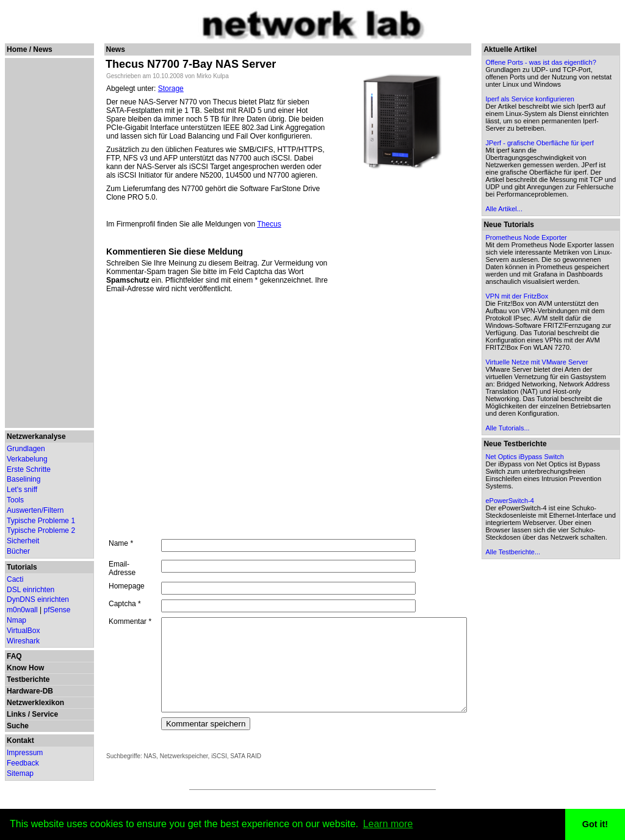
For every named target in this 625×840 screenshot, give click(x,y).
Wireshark (23, 641)
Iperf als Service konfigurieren (556, 114)
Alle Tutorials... (533, 509)
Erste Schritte (29, 469)
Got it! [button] (595, 824)
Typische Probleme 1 (41, 521)
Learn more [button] (388, 824)
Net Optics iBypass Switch (551, 537)
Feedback (23, 763)
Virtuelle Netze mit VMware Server (563, 428)
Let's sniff (22, 490)
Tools (15, 500)
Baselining (23, 479)
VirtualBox (23, 631)
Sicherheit (23, 541)
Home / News (30, 49)
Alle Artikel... (530, 245)
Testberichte (28, 679)
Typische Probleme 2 (41, 530)
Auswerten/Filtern (35, 510)
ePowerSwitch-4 (536, 588)
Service (45, 714)
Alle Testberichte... (539, 654)
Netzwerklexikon (35, 703)
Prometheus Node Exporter (552, 274)
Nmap (16, 620)
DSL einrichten (31, 590)
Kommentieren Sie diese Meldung (169, 252)
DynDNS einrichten (38, 599)
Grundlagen (26, 449)
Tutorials (22, 567)
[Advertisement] (45, 243)
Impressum (25, 753)
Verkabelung (27, 459)
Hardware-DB (30, 691)
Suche (18, 726)
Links (16, 714)
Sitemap (20, 773)
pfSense (57, 610)
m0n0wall (22, 610)
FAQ (14, 656)
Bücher (18, 551)
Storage (165, 89)
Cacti (15, 579)
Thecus (263, 224)
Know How (25, 668)
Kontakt (20, 740)
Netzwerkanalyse (36, 436)
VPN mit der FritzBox (543, 347)
